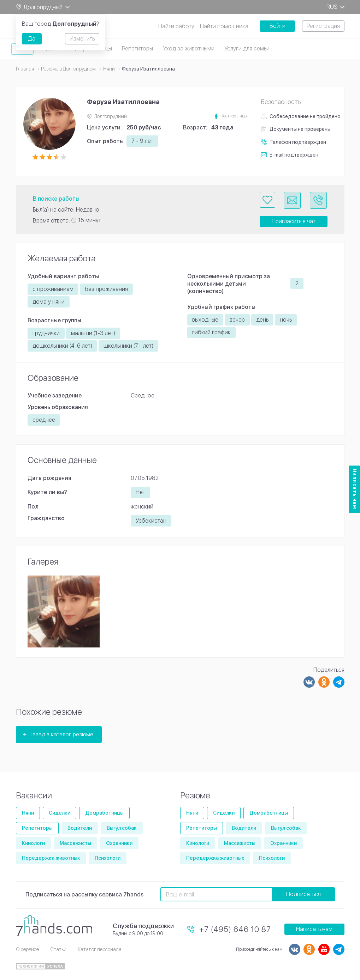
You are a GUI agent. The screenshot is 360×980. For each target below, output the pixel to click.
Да (32, 39)
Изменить (82, 39)
